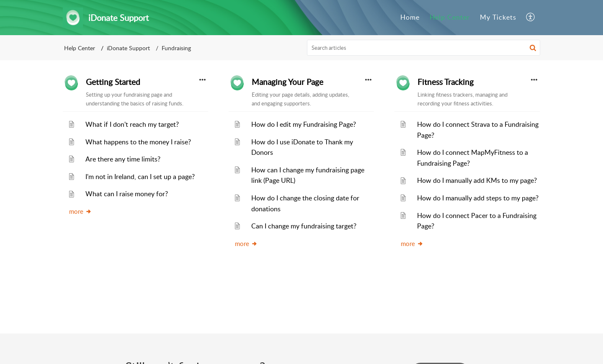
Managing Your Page (287, 82)
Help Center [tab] (450, 17)
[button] (531, 18)
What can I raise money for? (127, 194)
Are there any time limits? (123, 159)
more (80, 211)
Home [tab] (410, 17)
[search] (424, 48)
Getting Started (113, 82)
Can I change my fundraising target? (304, 226)
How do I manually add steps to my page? (478, 198)
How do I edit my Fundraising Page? (304, 124)
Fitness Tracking (446, 82)
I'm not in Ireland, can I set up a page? (140, 177)
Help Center (80, 48)
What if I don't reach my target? (132, 124)
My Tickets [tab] (498, 17)
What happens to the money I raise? (138, 142)
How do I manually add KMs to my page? (477, 180)
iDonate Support (128, 48)
